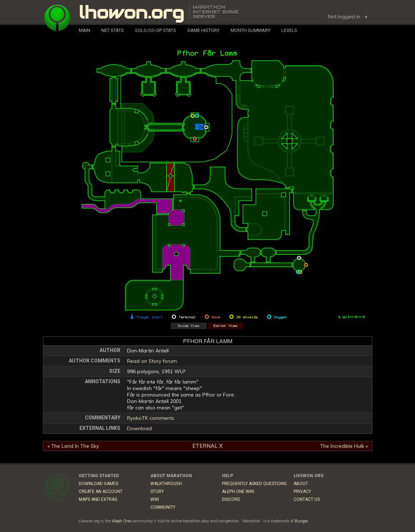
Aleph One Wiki (238, 491)
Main (85, 30)
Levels (289, 30)
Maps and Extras (98, 499)
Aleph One (121, 521)
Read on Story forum (152, 361)
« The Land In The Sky (73, 446)
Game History (203, 30)
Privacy (302, 491)
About (301, 484)
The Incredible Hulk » (344, 446)
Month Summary (250, 30)
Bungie (301, 521)
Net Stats (113, 30)
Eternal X (207, 446)
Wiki (155, 499)
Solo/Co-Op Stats (156, 30)
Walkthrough (166, 484)
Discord (231, 499)
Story (157, 491)
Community (163, 507)
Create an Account (101, 491)
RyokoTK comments (151, 418)
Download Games (98, 484)
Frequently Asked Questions (254, 484)
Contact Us (307, 499)
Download (139, 428)
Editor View (226, 326)
